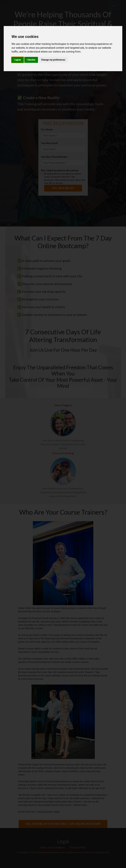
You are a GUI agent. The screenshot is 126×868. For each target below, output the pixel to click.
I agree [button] (17, 60)
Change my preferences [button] (53, 60)
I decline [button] (31, 60)
